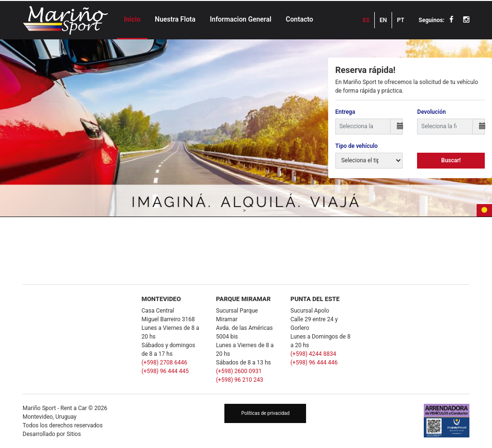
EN (383, 20)
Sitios (74, 434)
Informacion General (241, 19)
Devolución (431, 112)
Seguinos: (431, 20)
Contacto (300, 19)
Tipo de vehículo (357, 146)
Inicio (132, 19)
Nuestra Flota (175, 19)
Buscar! (451, 160)
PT (400, 20)
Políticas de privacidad (265, 413)
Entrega (345, 112)
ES (366, 20)
